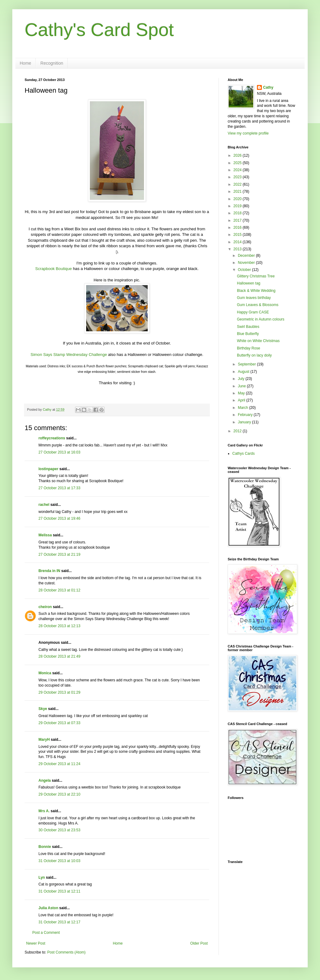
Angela (45, 780)
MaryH (44, 740)
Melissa (45, 535)
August (244, 372)
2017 (238, 220)
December (247, 256)
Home (25, 63)
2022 (238, 184)
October (245, 270)
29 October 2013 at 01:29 (59, 692)
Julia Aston (48, 908)
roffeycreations (52, 438)
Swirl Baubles (248, 327)
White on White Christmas (258, 341)
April (242, 400)
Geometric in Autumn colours (261, 319)
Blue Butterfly (248, 334)
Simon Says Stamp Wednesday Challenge (69, 355)
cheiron (45, 607)
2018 (238, 213)
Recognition (52, 63)
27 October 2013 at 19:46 (59, 518)
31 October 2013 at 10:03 (59, 861)
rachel (44, 505)
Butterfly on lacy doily (254, 355)
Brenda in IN (49, 571)
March (244, 408)
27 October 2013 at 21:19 (59, 555)
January (245, 422)
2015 (238, 235)
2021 (238, 192)
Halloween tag (249, 283)
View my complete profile (248, 133)
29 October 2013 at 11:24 (59, 764)
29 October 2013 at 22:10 (59, 794)
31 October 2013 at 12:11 (59, 891)
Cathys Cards (244, 454)
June (242, 386)
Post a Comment (46, 933)
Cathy (268, 87)
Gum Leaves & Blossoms (258, 305)
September (247, 364)
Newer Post (36, 943)
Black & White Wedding (256, 291)
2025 (238, 163)
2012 (238, 431)
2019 (238, 206)
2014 (238, 242)
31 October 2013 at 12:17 (59, 922)
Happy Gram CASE (253, 312)
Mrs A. (44, 811)
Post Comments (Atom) (66, 952)
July (242, 379)
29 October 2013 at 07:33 (59, 723)
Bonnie (45, 847)
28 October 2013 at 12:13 (59, 626)
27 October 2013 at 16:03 (59, 452)
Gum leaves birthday (254, 298)
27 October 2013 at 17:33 (59, 488)
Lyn (42, 877)
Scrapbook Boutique (54, 269)
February (246, 415)
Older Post (199, 943)
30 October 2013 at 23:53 (59, 830)
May (242, 393)
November (247, 263)
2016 (238, 228)
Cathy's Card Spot (99, 30)
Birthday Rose (248, 348)
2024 (238, 170)
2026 (238, 155)
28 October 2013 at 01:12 (59, 590)
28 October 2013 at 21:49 (59, 656)
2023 (238, 177)
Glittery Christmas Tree (256, 276)
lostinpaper (48, 469)
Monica (45, 673)
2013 (238, 249)
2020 (238, 199)
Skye (43, 709)
